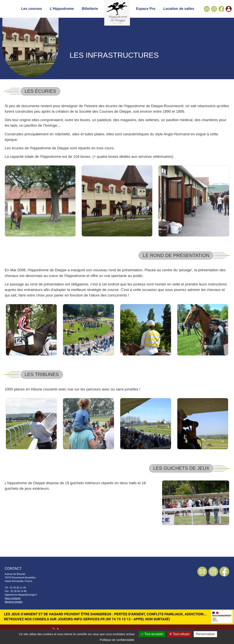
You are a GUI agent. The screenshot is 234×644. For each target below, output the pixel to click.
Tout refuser (179, 634)
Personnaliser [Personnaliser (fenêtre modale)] (205, 634)
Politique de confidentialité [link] (117, 640)
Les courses (31, 9)
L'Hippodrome (62, 9)
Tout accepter (152, 634)
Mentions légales (14, 602)
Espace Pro (146, 9)
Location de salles (179, 9)
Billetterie (90, 9)
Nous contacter (13, 598)
